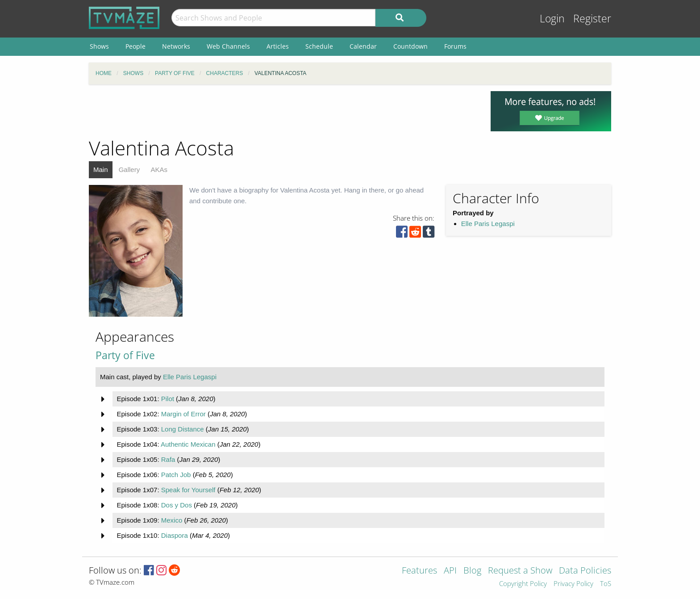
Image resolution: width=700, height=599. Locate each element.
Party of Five (125, 355)
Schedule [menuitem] (319, 46)
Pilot (168, 399)
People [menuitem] (135, 46)
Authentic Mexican (188, 444)
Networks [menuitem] (176, 46)
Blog (472, 571)
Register (592, 19)
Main (101, 170)
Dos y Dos (177, 505)
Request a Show (520, 571)
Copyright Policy (523, 584)
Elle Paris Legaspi (488, 224)
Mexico (172, 520)
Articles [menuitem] (278, 46)
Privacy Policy (573, 584)
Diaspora (175, 535)
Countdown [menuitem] (410, 46)
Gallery (129, 170)
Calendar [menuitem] (363, 46)
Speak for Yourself (188, 490)
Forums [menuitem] (455, 46)
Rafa (168, 459)
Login (552, 19)
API (450, 571)
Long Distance (183, 429)
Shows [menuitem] (99, 46)
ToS (606, 584)
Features (419, 571)
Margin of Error (183, 414)
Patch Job (176, 475)
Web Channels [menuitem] (228, 46)
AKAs (159, 170)
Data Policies (585, 571)
